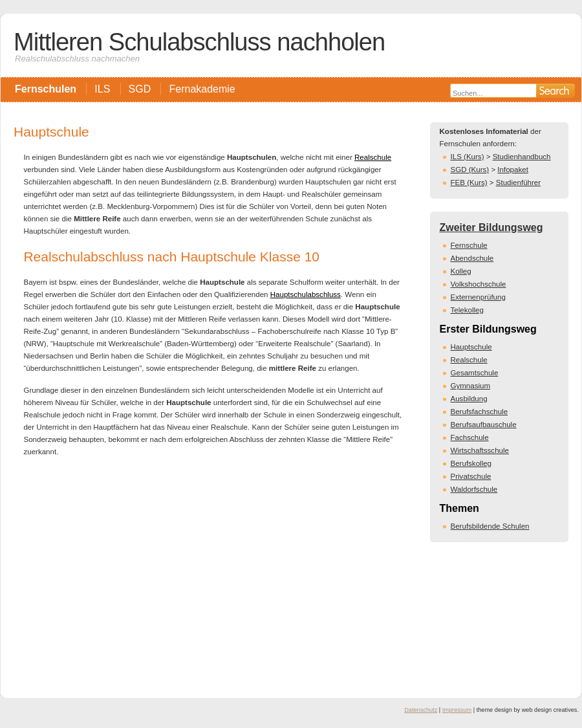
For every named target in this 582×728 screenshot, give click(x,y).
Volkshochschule (479, 284)
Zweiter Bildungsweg (491, 227)
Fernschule (469, 245)
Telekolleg (467, 310)
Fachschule (470, 437)
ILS (102, 89)
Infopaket (513, 170)
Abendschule (472, 258)
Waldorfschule (474, 489)
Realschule (373, 157)
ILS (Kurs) (468, 157)
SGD (140, 89)
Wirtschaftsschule (480, 450)
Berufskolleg (471, 463)
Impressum (457, 710)
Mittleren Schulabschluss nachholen (199, 42)
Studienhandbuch (522, 157)
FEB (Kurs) (469, 182)
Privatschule (471, 476)
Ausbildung (469, 399)
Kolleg (461, 271)
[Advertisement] (213, 573)
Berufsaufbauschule (484, 425)
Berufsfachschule (480, 412)
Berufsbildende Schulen (490, 526)
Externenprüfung (478, 297)
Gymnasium (471, 386)
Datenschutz (421, 710)
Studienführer (518, 182)
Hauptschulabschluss (306, 294)
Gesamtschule (475, 373)
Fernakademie (202, 89)
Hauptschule (471, 347)
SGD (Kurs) (470, 170)
